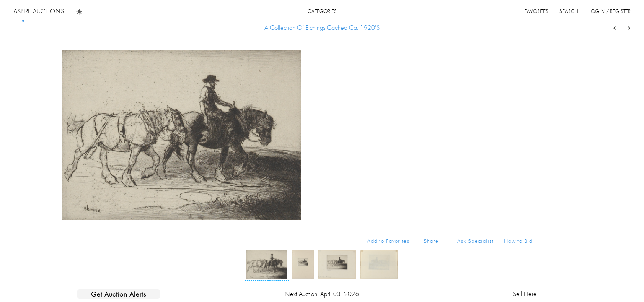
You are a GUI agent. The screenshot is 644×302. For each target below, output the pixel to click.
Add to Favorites (388, 241)
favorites (537, 11)
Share (431, 241)
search (569, 11)
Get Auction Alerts (119, 294)
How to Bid (518, 241)
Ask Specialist (475, 241)
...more (526, 85)
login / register (610, 11)
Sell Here (525, 294)
